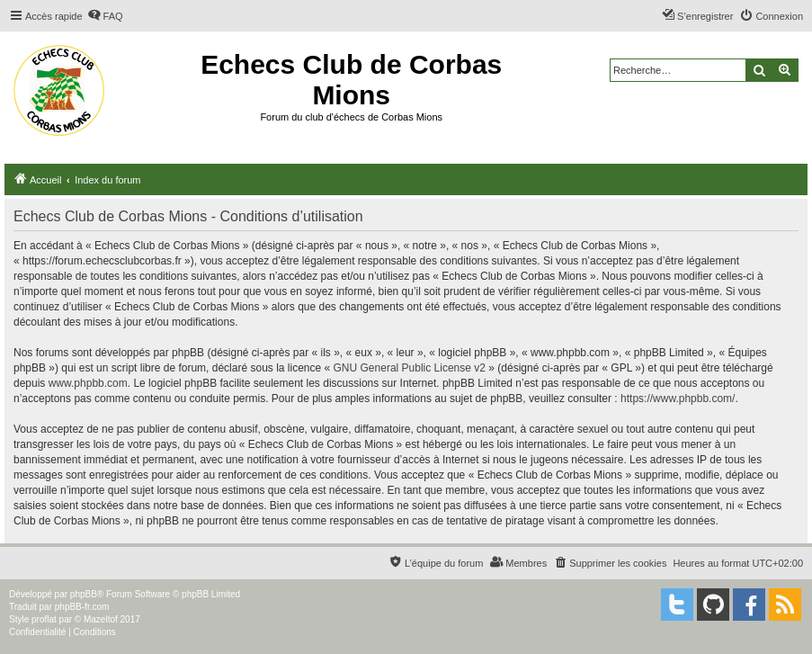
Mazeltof (101, 619)
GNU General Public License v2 (410, 368)
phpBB (84, 594)
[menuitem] (105, 16)
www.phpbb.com (88, 383)
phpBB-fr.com (82, 607)
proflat (44, 619)
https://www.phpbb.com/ (678, 399)
